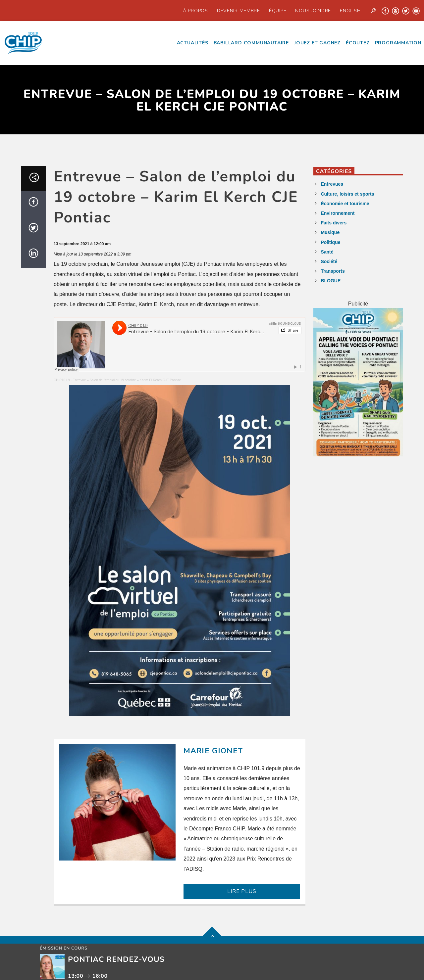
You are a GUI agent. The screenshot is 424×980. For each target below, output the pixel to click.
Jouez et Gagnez (317, 43)
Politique (330, 242)
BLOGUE (331, 281)
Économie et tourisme (345, 204)
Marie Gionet (213, 751)
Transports (333, 271)
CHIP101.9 (62, 380)
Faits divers (334, 223)
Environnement (338, 213)
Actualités (193, 43)
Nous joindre (313, 11)
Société (329, 261)
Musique (330, 232)
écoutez (358, 43)
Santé (327, 252)
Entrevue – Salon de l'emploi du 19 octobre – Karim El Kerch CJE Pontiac (127, 380)
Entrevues (332, 184)
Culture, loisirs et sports (347, 194)
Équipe (278, 11)
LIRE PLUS (242, 891)
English (350, 11)
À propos (195, 11)
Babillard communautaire (251, 43)
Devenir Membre (238, 11)
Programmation (398, 43)
